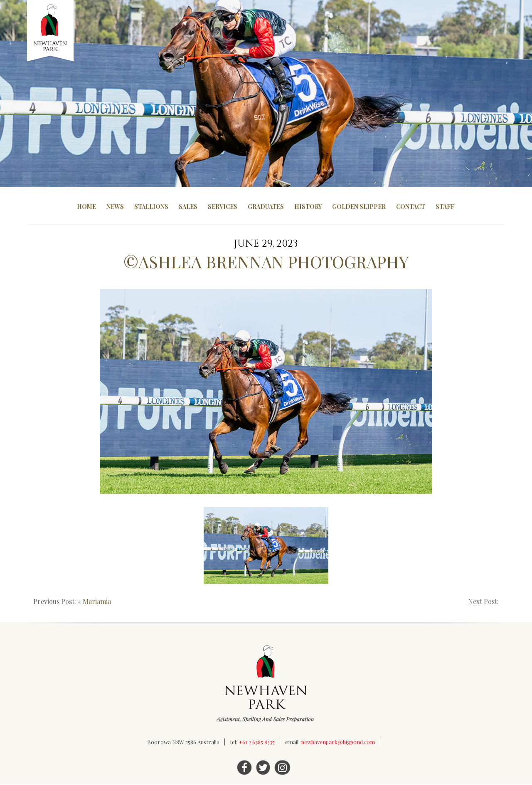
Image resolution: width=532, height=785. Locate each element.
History (308, 207)
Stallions (151, 207)
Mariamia (97, 602)
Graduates (266, 207)
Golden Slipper (359, 207)
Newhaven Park (51, 31)
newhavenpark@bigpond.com (338, 742)
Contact (411, 207)
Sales (188, 207)
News (115, 207)
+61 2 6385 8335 (257, 742)
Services (223, 207)
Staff (445, 207)
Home (86, 207)
